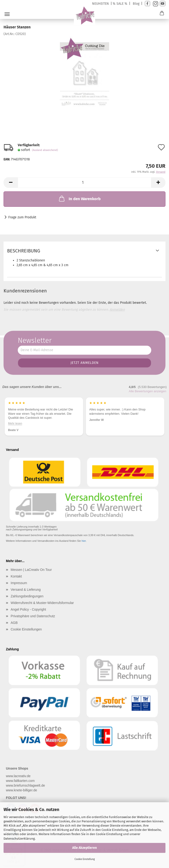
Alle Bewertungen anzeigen (147, 391)
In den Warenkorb (79, 198)
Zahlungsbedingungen (27, 596)
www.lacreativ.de (18, 776)
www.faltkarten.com (20, 781)
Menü (7, 14)
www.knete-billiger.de (22, 790)
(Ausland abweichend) (45, 150)
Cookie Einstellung (85, 859)
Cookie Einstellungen (26, 629)
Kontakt (16, 576)
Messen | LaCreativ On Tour (31, 570)
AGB (14, 623)
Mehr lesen (21, 423)
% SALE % (120, 4)
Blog (136, 4)
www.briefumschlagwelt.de (25, 785)
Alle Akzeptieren (84, 848)
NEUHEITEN (100, 4)
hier (84, 541)
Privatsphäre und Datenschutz (33, 616)
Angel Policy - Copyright (28, 609)
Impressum (19, 583)
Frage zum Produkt (22, 217)
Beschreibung (24, 251)
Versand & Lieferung (26, 590)
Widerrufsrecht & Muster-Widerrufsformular (42, 603)
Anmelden (117, 310)
